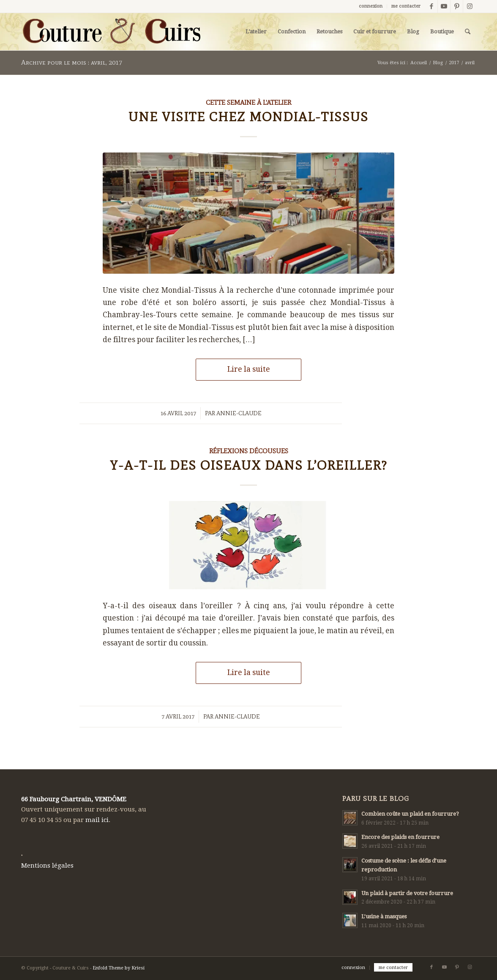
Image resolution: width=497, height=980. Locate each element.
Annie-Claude (239, 413)
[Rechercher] (468, 32)
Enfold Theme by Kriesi (119, 968)
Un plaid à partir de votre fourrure (407, 893)
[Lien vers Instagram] (470, 6)
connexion (371, 6)
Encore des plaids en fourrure (400, 837)
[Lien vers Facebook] (431, 6)
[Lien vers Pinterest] (457, 6)
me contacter (406, 6)
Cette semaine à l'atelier (248, 102)
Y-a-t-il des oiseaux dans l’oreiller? (249, 465)
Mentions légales (47, 866)
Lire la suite (249, 369)
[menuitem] (371, 6)
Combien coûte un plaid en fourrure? (410, 814)
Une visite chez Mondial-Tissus (248, 117)
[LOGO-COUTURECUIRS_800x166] (111, 32)
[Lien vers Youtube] (444, 6)
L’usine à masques (384, 916)
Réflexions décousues (249, 451)
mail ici (97, 820)
